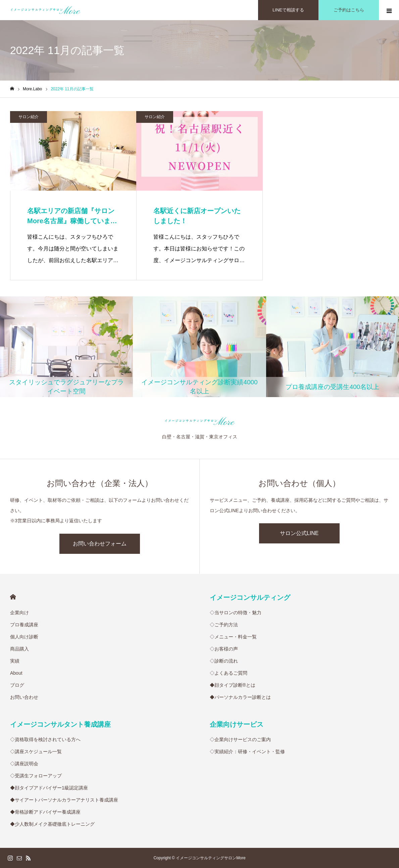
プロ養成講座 (24, 625)
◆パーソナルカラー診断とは (240, 697)
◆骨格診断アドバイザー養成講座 (45, 812)
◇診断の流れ (224, 661)
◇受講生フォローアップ (36, 776)
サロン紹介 (29, 117)
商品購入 (19, 649)
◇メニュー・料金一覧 (233, 637)
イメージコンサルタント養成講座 (60, 724)
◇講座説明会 (24, 764)
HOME (13, 597)
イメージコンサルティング (250, 597)
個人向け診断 (24, 637)
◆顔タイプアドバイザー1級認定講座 (49, 788)
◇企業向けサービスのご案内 (240, 739)
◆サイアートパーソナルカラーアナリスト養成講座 (64, 800)
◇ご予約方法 (224, 625)
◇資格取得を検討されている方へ (45, 739)
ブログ (17, 685)
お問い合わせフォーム (100, 544)
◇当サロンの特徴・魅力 (236, 613)
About (16, 673)
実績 (15, 661)
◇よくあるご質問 (229, 673)
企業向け (19, 613)
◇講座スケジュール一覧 (36, 752)
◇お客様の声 (224, 649)
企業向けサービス (237, 724)
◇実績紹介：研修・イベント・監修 (247, 752)
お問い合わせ (24, 697)
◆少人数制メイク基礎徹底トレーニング (52, 824)
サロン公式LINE (299, 533)
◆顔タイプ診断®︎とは (233, 685)
